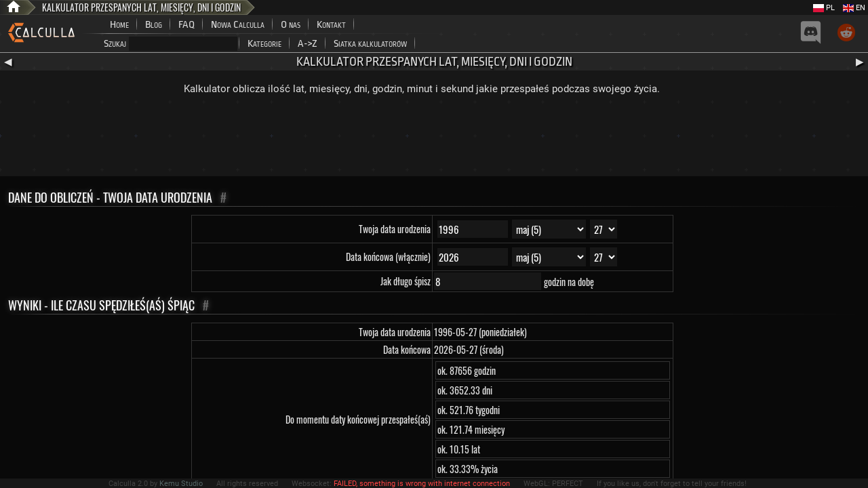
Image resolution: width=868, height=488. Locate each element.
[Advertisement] (434, 139)
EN (854, 8)
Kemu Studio (181, 484)
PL (824, 8)
